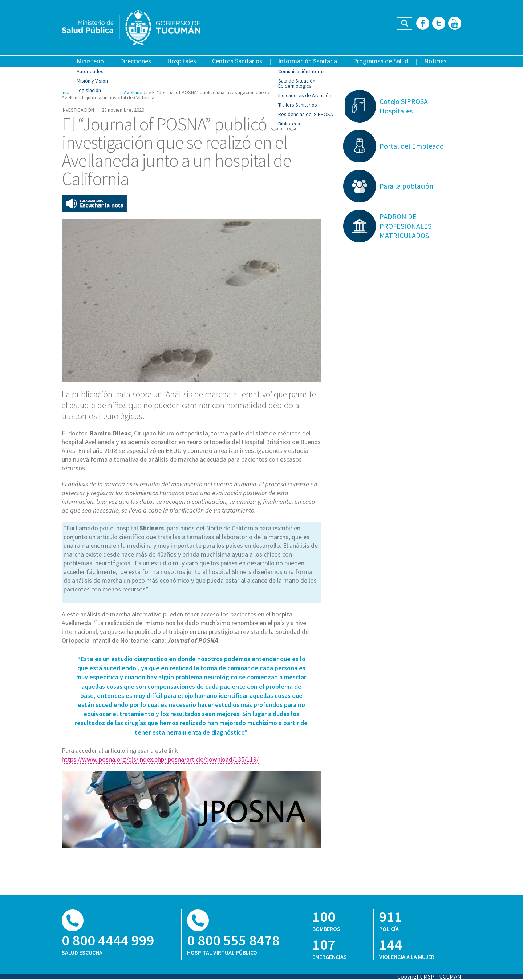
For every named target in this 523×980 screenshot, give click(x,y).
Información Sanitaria (308, 61)
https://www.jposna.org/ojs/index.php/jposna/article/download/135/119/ (160, 759)
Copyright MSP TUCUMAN (429, 976)
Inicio (67, 92)
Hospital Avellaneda (126, 92)
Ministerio (90, 61)
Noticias (435, 61)
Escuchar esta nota (94, 204)
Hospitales (182, 61)
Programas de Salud (381, 61)
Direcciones (135, 61)
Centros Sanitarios (237, 61)
